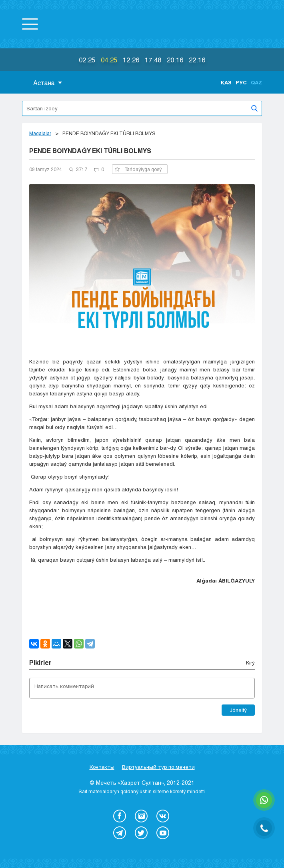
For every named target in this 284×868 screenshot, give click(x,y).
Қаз (226, 82)
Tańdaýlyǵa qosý (138, 169)
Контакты (102, 767)
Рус (241, 82)
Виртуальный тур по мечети (158, 767)
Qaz (256, 82)
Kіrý (250, 662)
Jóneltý (238, 710)
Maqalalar (40, 133)
